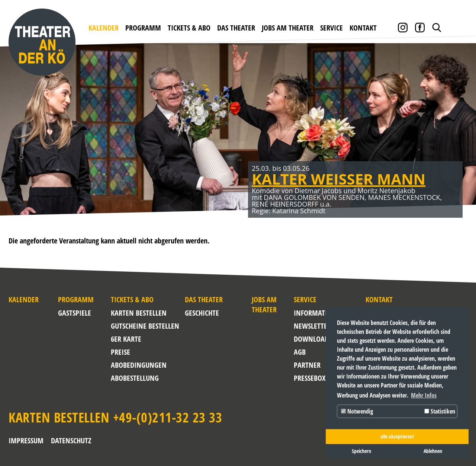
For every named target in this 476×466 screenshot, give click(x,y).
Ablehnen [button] (433, 451)
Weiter (457, 139)
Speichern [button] (361, 451)
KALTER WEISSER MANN (339, 179)
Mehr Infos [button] (424, 395)
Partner (307, 365)
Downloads (311, 339)
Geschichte (202, 313)
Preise (120, 352)
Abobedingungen (139, 365)
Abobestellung (135, 378)
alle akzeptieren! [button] (397, 436)
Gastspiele (75, 313)
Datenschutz (71, 441)
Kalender (104, 28)
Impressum (26, 441)
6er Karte (126, 339)
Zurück (19, 139)
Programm (143, 28)
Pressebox (310, 378)
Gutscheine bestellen (145, 326)
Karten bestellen (139, 313)
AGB (300, 352)
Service (332, 28)
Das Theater (236, 28)
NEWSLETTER (311, 326)
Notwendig (357, 411)
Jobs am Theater (288, 28)
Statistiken (440, 411)
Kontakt (363, 28)
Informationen (311, 313)
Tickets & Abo (189, 28)
